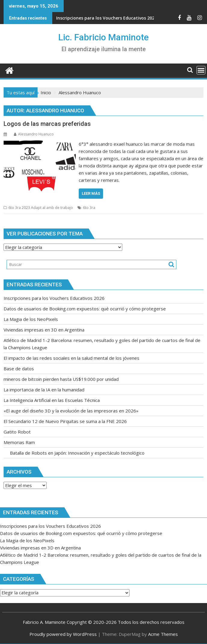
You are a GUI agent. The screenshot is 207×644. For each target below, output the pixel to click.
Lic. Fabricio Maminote (104, 37)
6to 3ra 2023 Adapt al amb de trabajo (41, 208)
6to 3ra (89, 208)
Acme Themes (163, 634)
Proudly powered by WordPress (63, 634)
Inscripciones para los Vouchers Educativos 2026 (107, 18)
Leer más (91, 193)
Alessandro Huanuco (34, 134)
